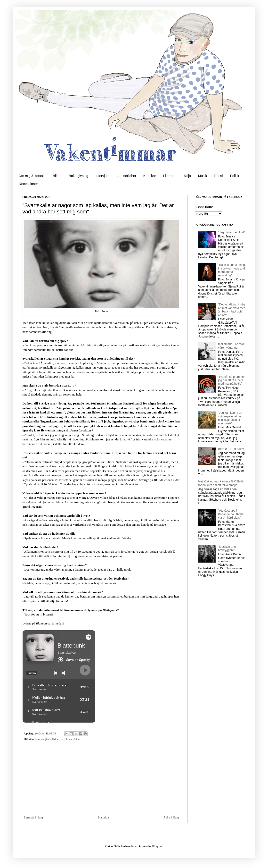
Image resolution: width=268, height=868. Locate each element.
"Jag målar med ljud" (231, 232)
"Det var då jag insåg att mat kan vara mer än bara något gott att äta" (231, 310)
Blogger (157, 846)
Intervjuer (103, 176)
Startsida (103, 817)
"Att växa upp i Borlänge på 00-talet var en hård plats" (231, 514)
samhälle (74, 739)
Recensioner (28, 184)
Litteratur (170, 176)
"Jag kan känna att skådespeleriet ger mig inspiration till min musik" (230, 418)
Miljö (187, 176)
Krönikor (150, 176)
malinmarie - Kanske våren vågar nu (231, 346)
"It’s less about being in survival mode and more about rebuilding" (231, 270)
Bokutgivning (79, 176)
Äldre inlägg (171, 817)
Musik (203, 176)
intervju (40, 739)
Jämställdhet (126, 176)
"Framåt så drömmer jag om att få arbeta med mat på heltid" (231, 380)
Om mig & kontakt (32, 176)
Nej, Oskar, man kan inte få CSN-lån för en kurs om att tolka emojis (222, 483)
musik (64, 739)
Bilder (57, 176)
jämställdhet (52, 739)
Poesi (218, 176)
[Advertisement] (101, 779)
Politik (234, 176)
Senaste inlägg (33, 817)
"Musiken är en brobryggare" (228, 548)
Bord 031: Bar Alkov (231, 449)
